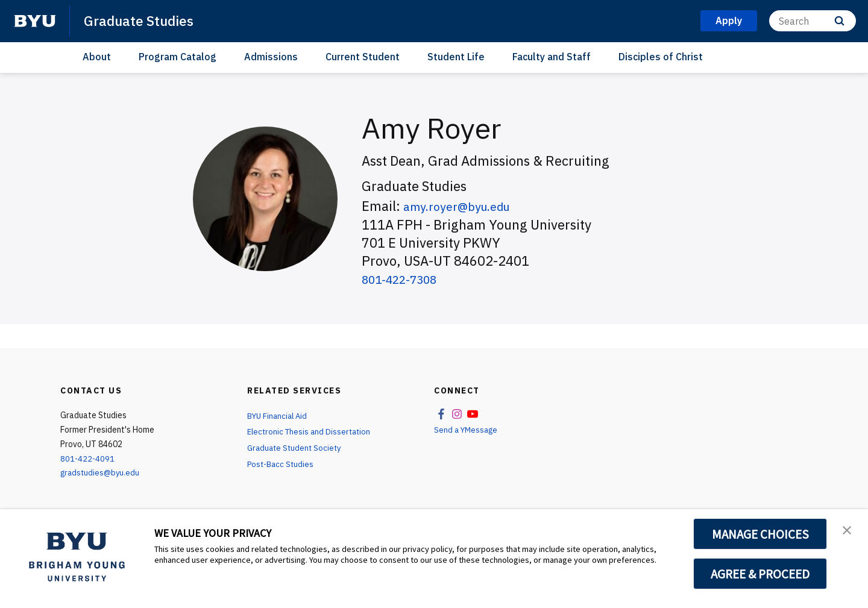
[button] (848, 531)
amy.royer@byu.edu (464, 206)
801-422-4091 (88, 459)
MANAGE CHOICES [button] (760, 534)
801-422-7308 (406, 279)
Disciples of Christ (661, 57)
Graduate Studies (142, 20)
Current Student (363, 57)
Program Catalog (178, 57)
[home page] (35, 21)
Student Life (456, 57)
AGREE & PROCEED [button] (760, 574)
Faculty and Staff (552, 57)
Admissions (271, 57)
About (97, 57)
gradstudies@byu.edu (102, 472)
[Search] (813, 21)
